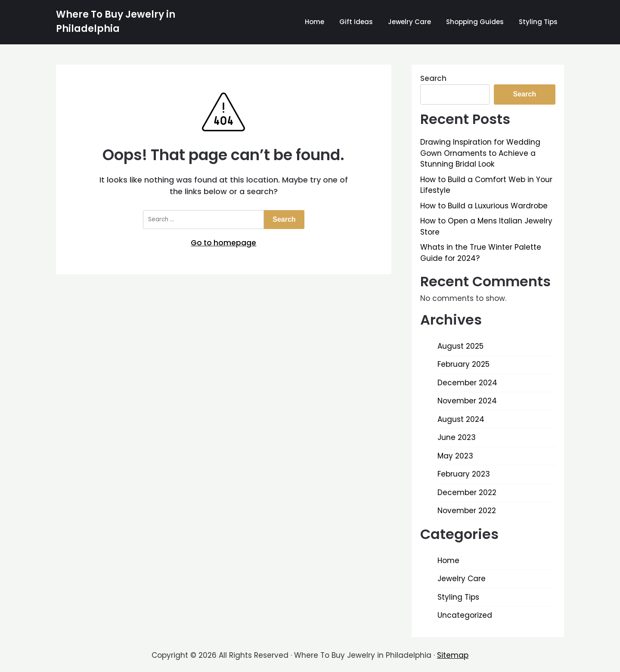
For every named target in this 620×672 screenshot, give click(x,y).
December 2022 (467, 492)
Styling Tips (538, 22)
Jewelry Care (409, 22)
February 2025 (463, 364)
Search (433, 78)
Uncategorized (465, 615)
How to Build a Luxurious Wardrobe (484, 206)
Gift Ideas (356, 22)
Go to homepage (223, 243)
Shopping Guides (475, 22)
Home (315, 22)
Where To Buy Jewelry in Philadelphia (116, 22)
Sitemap (453, 655)
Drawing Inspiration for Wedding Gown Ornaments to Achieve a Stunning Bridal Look (480, 153)
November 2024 (467, 401)
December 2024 (467, 383)
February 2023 (464, 474)
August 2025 (460, 346)
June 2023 (457, 437)
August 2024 (461, 419)
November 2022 (467, 511)
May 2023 (455, 456)
